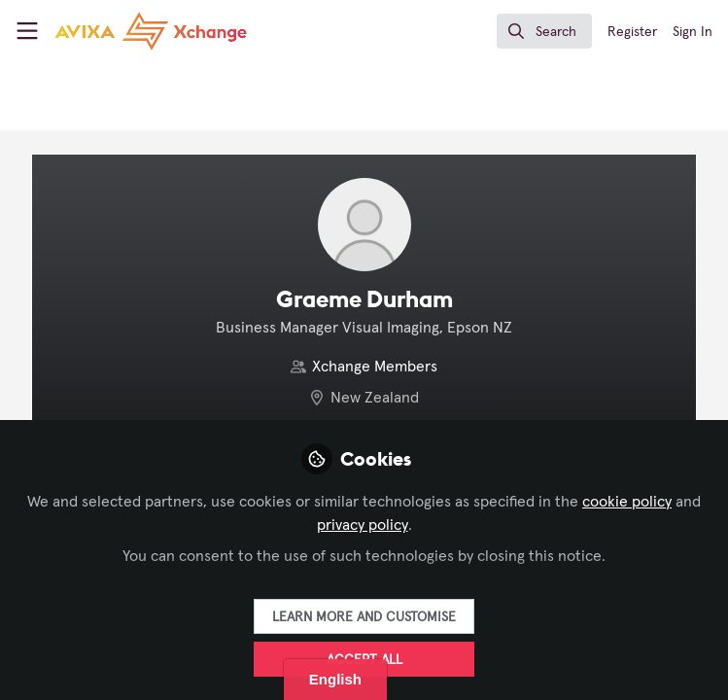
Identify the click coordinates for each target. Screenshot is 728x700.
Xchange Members (375, 367)
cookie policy (627, 502)
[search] (544, 31)
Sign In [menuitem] (693, 32)
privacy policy (363, 525)
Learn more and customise (364, 617)
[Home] (151, 31)
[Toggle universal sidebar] (27, 31)
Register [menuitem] (632, 32)
